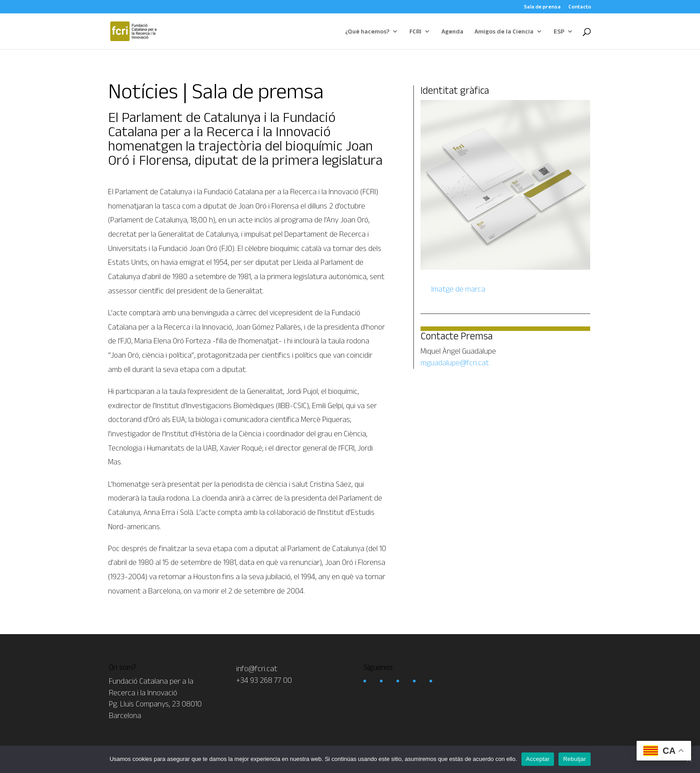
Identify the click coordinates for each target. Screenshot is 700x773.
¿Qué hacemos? (367, 31)
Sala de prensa (542, 7)
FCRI (415, 31)
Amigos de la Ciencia (504, 31)
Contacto (580, 7)
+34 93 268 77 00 (264, 680)
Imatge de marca (457, 289)
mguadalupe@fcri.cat (455, 363)
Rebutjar (574, 759)
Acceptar (538, 759)
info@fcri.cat (257, 669)
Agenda (452, 31)
